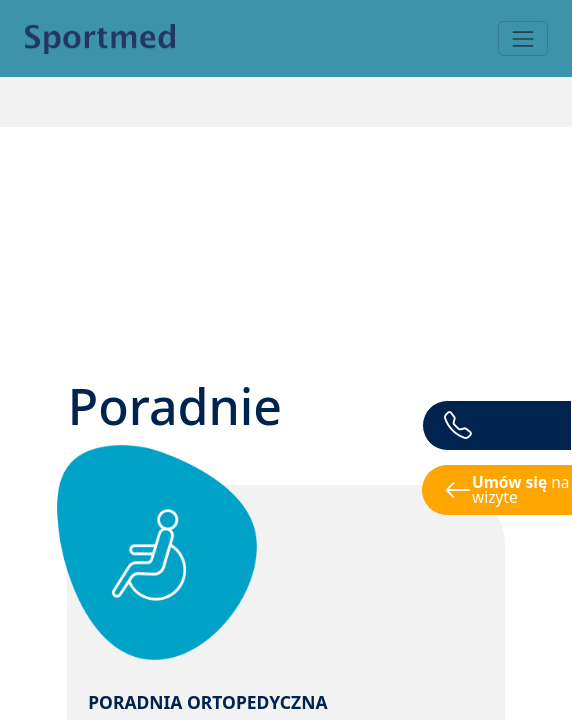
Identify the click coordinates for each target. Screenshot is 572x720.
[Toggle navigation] (522, 38)
